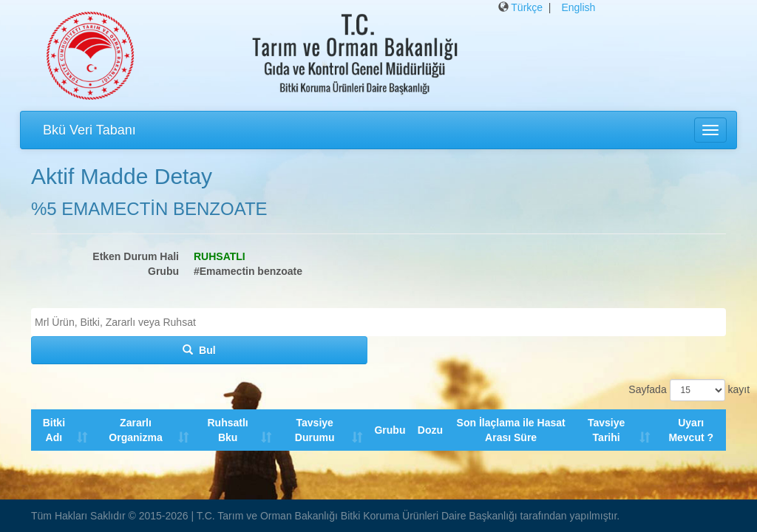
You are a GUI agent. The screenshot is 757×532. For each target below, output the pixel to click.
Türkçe (527, 7)
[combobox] (378, 322)
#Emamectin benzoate (248, 271)
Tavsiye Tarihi (606, 430)
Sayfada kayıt (677, 390)
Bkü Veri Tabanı (89, 130)
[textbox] (382, 322)
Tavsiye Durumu (315, 430)
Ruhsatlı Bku (228, 430)
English (578, 7)
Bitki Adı (54, 430)
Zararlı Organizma (136, 430)
